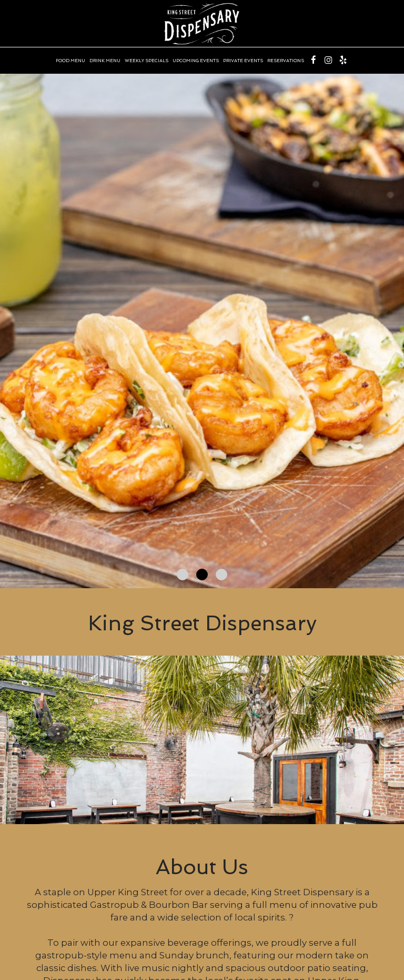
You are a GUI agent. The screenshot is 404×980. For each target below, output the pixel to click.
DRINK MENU (105, 61)
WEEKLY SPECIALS (147, 61)
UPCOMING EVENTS (196, 61)
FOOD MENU (70, 61)
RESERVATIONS (286, 61)
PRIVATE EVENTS (243, 61)
